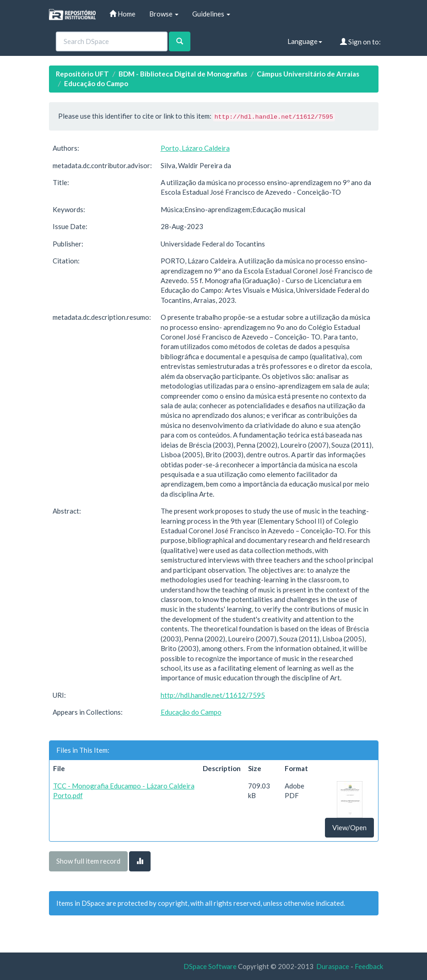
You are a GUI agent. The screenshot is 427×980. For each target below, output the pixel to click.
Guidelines (211, 14)
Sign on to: (360, 42)
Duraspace (333, 966)
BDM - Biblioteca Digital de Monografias (183, 74)
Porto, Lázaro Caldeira (195, 148)
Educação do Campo (96, 83)
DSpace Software (210, 966)
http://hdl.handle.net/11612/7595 (213, 695)
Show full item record (88, 861)
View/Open (349, 827)
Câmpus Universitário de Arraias (308, 74)
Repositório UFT (82, 74)
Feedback (369, 966)
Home (122, 14)
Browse (164, 14)
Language (305, 41)
